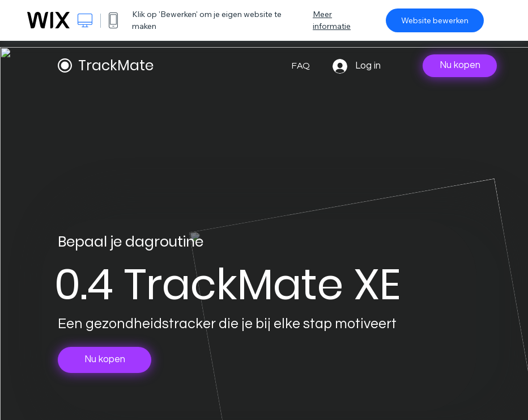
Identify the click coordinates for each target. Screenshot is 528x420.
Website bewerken (435, 20)
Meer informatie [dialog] (332, 20)
